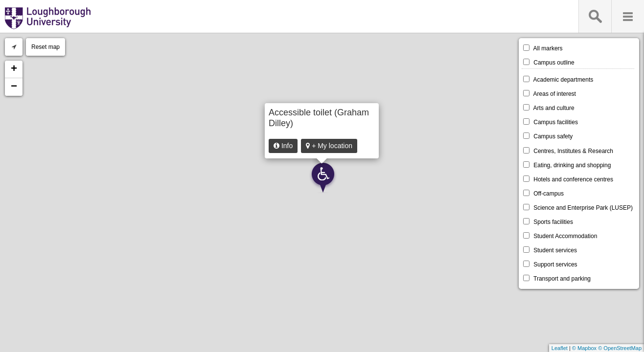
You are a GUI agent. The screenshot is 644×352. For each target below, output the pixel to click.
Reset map (46, 47)
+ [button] (14, 69)
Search (595, 16)
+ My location (329, 146)
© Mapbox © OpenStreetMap (607, 348)
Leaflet (560, 348)
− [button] (14, 87)
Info (283, 146)
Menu (628, 16)
